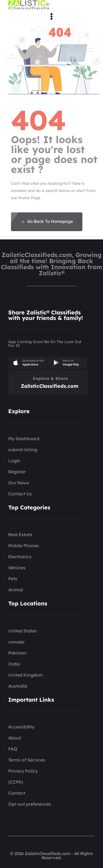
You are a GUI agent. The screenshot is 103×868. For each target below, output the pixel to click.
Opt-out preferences (30, 804)
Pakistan (17, 653)
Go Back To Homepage (47, 221)
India (14, 664)
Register (17, 472)
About (15, 738)
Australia (18, 686)
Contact (17, 793)
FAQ (13, 749)
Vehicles (17, 568)
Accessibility (21, 727)
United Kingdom (26, 675)
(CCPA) (16, 782)
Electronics (20, 557)
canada (16, 642)
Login (14, 461)
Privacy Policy (23, 771)
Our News (19, 483)
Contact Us (20, 494)
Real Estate (20, 535)
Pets (13, 579)
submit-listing (23, 450)
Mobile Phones (24, 546)
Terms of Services (27, 760)
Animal (16, 590)
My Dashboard (24, 439)
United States (23, 631)
